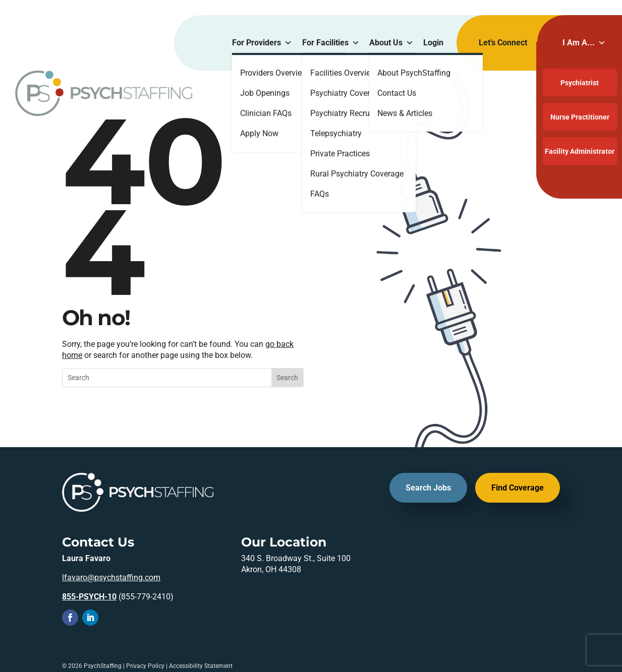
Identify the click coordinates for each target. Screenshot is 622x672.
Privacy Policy (145, 666)
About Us (391, 43)
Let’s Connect (503, 43)
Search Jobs (428, 488)
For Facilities (331, 43)
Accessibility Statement (201, 666)
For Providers (262, 43)
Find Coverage (518, 488)
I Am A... (584, 43)
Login (433, 43)
